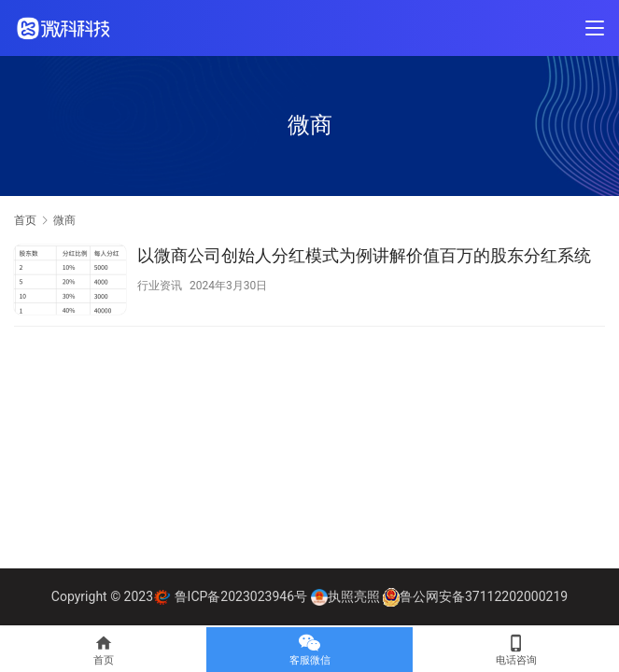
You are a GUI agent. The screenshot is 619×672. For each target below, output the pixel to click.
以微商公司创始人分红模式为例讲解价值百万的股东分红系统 (364, 255)
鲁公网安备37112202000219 (484, 596)
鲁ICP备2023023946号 (241, 596)
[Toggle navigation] (595, 28)
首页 (25, 220)
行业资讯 (160, 286)
